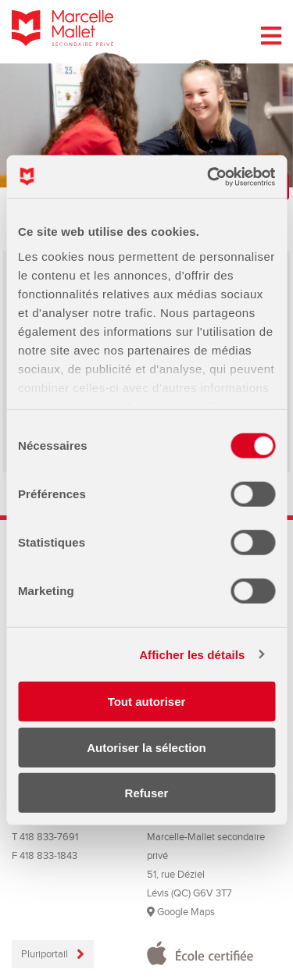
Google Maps (181, 912)
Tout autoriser (147, 702)
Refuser (147, 793)
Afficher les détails (192, 654)
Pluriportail (46, 954)
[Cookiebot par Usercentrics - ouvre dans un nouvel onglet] (209, 176)
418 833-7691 (49, 837)
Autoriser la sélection (146, 747)
